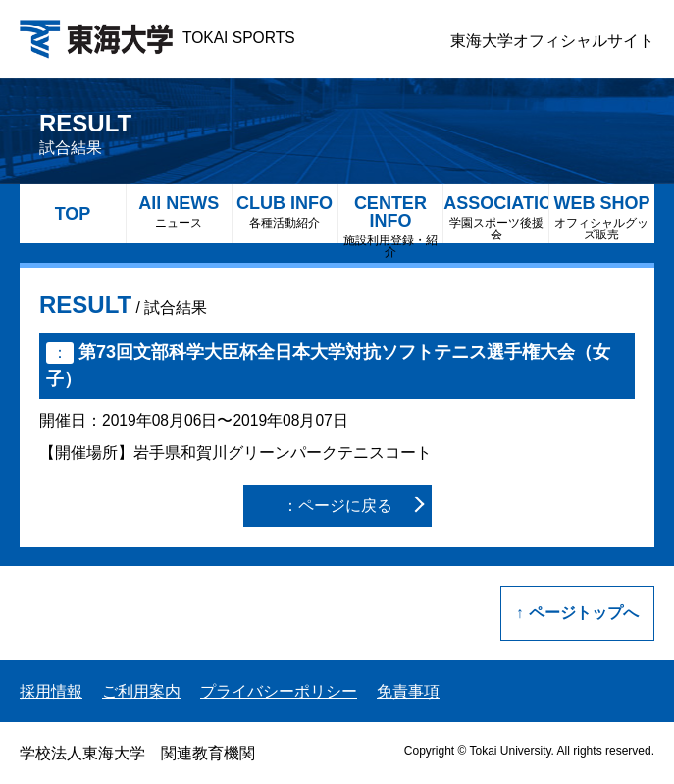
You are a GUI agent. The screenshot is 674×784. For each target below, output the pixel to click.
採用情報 (51, 691)
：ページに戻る (337, 506)
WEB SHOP (602, 217)
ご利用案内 (141, 691)
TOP (73, 214)
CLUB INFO (285, 211)
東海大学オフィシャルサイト (552, 41)
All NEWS (179, 211)
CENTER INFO (391, 218)
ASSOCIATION (496, 217)
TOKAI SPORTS (157, 38)
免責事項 (408, 691)
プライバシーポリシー (279, 691)
